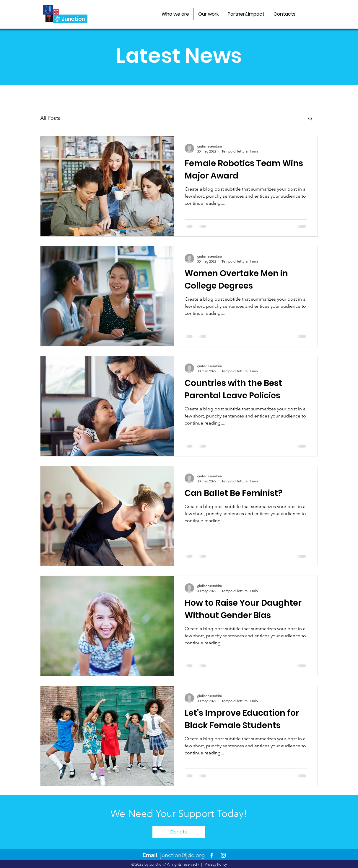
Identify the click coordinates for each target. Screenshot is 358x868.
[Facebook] (212, 855)
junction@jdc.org (182, 855)
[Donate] (179, 832)
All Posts (50, 118)
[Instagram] (223, 855)
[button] (310, 119)
